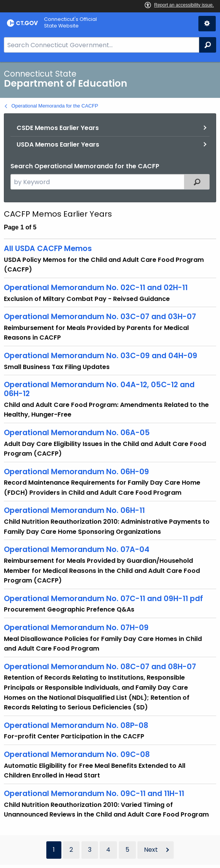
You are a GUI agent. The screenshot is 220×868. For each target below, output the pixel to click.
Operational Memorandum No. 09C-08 (77, 754)
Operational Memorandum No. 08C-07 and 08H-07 (100, 667)
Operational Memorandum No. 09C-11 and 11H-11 (94, 794)
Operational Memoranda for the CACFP (55, 106)
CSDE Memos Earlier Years (58, 128)
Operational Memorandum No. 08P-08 (76, 725)
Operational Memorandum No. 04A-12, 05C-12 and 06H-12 (99, 389)
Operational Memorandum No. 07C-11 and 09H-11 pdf (103, 599)
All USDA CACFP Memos (48, 249)
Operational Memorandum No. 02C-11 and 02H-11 (96, 288)
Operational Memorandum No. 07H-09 (76, 628)
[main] (110, 465)
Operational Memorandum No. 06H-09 (76, 472)
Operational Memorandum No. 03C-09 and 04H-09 (101, 356)
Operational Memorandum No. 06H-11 (74, 510)
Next (151, 850)
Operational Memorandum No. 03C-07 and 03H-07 (100, 317)
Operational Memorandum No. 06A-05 (77, 433)
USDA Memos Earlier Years (58, 144)
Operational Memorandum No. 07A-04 (77, 549)
